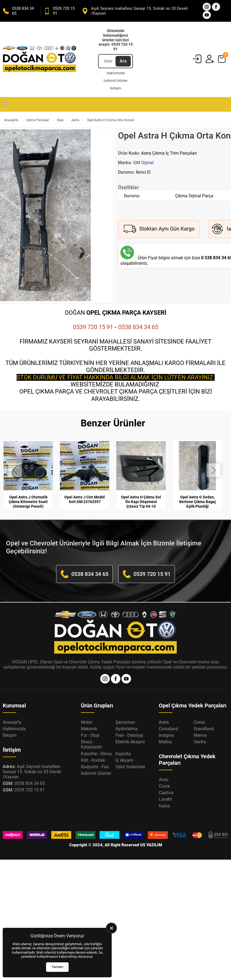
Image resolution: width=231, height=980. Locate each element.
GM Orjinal (143, 163)
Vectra (200, 742)
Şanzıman (125, 722)
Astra (75, 120)
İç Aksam (124, 760)
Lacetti (165, 799)
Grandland (204, 729)
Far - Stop (90, 735)
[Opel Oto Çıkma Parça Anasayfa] (39, 59)
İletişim (115, 88)
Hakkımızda (116, 73)
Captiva (166, 793)
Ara (123, 61)
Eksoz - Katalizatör (91, 744)
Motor (87, 722)
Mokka (165, 742)
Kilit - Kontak (93, 760)
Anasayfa (11, 120)
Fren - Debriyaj (129, 735)
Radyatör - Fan (95, 767)
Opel (60, 120)
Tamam (57, 967)
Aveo (164, 780)
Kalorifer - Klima (96, 754)
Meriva (200, 735)
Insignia (166, 735)
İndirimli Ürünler (115, 81)
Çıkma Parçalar (38, 120)
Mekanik (89, 729)
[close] (111, 928)
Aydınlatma (127, 729)
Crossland (168, 729)
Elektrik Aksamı (130, 742)
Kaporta (123, 754)
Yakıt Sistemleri (130, 767)
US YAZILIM (151, 845)
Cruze (164, 786)
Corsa (199, 722)
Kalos (164, 806)
